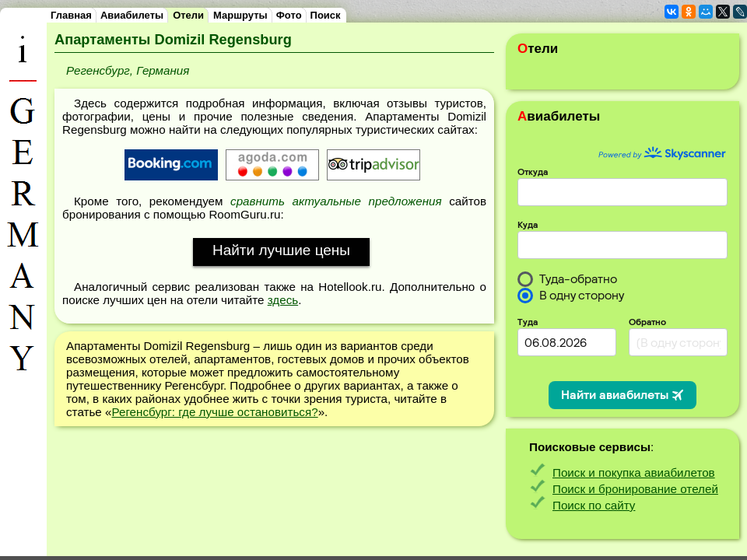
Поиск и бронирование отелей (635, 489)
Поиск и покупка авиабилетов (634, 472)
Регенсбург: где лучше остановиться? (214, 412)
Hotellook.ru (350, 287)
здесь (283, 300)
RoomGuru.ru (244, 214)
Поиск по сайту (594, 505)
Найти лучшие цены (281, 250)
